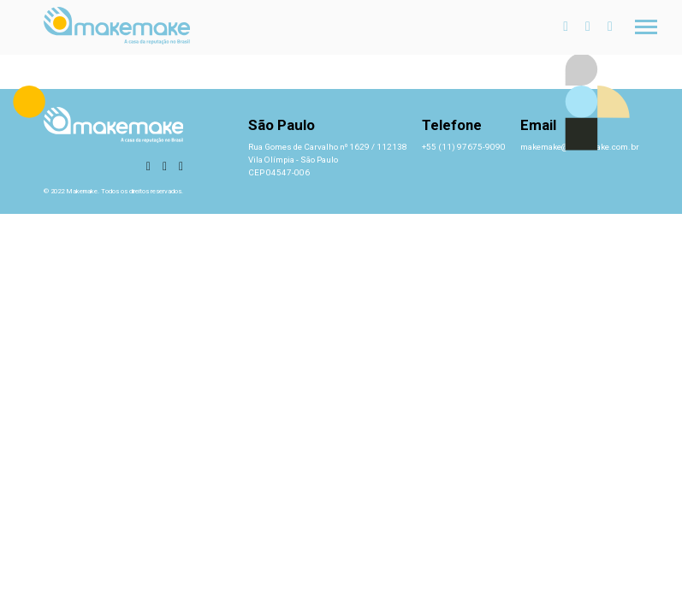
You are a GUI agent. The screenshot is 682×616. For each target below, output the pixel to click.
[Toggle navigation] (646, 27)
